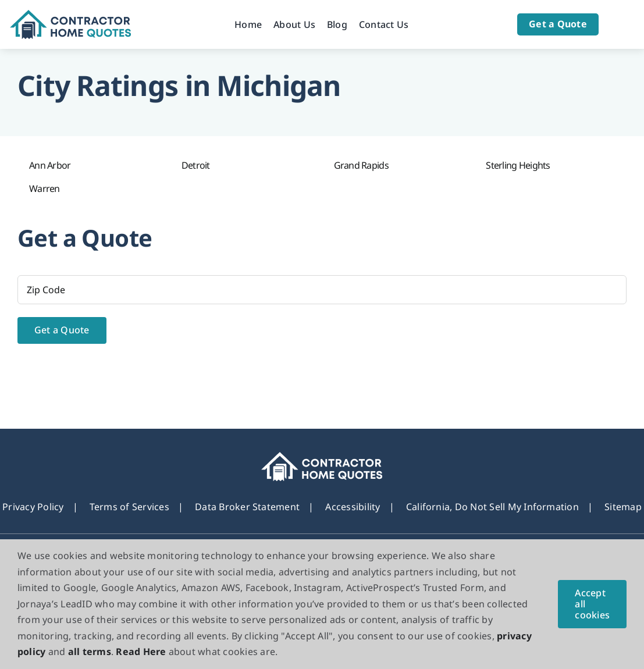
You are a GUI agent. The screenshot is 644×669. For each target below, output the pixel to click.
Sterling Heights (518, 165)
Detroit (196, 165)
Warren (45, 188)
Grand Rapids (361, 165)
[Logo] (71, 15)
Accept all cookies (592, 604)
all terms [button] (90, 652)
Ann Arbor (50, 165)
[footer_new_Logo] (322, 457)
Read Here (141, 652)
